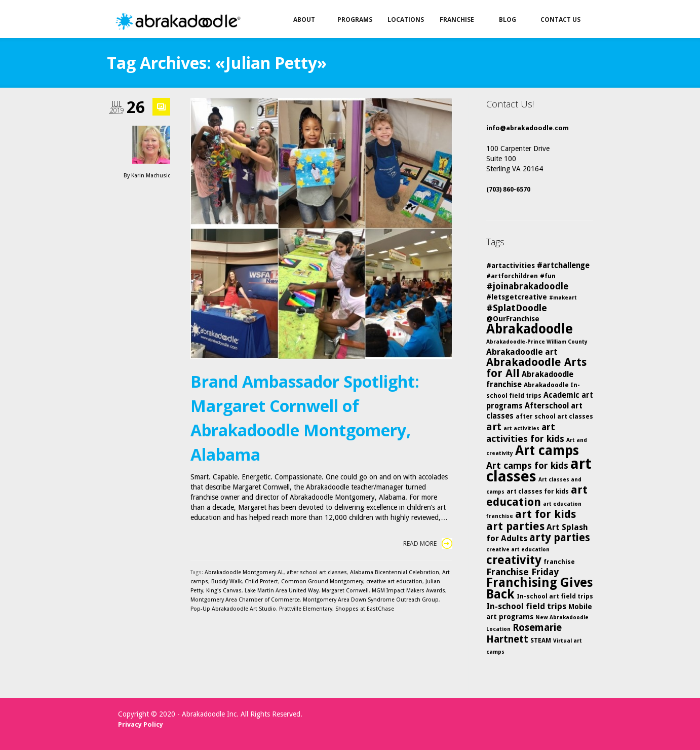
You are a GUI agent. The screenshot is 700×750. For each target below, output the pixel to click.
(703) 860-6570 (508, 189)
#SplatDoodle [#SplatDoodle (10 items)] (517, 308)
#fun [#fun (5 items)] (548, 276)
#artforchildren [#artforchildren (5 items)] (512, 276)
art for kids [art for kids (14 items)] (546, 514)
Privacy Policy (141, 724)
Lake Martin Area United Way (282, 591)
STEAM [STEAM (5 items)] (541, 640)
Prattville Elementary (306, 609)
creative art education (394, 582)
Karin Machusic (151, 176)
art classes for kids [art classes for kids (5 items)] (538, 491)
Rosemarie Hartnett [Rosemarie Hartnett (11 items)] (524, 633)
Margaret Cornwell (345, 591)
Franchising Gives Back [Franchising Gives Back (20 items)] (539, 588)
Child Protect (261, 582)
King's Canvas (224, 591)
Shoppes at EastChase (365, 609)
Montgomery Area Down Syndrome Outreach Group (371, 600)
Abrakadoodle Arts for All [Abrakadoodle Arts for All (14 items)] (536, 368)
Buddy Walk (226, 582)
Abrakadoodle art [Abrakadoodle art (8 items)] (522, 352)
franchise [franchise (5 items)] (559, 562)
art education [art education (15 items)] (537, 496)
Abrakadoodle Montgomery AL (244, 572)
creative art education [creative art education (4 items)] (518, 550)
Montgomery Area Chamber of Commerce (245, 600)
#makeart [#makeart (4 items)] (563, 298)
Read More (428, 543)
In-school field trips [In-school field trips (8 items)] (526, 606)
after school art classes (317, 572)
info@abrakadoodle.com (528, 128)
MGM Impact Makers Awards (409, 591)
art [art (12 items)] (494, 427)
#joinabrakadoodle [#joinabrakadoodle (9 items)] (527, 286)
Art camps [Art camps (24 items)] (547, 450)
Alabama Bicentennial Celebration (395, 572)
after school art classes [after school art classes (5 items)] (554, 416)
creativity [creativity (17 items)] (514, 560)
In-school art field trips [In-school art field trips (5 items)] (555, 596)
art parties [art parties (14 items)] (515, 526)
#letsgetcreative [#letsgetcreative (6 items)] (517, 297)
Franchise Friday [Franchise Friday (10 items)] (522, 572)
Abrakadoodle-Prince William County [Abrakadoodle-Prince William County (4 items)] (537, 342)
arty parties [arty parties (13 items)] (560, 538)
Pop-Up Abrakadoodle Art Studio (233, 609)
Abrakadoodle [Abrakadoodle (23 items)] (530, 329)
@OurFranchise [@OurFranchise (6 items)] (513, 319)
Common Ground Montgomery (322, 582)
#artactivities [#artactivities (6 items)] (511, 266)
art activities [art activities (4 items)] (521, 428)
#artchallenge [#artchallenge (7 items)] (563, 266)
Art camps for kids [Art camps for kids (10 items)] (527, 465)
